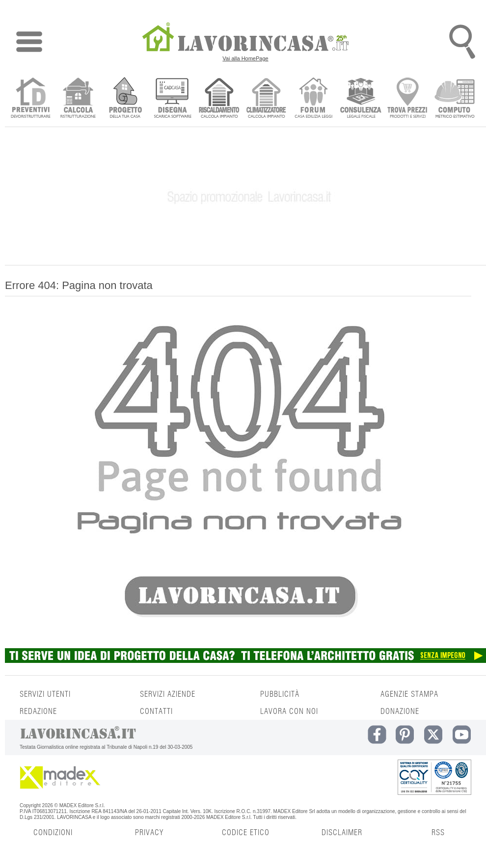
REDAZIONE (38, 711)
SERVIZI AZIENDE (168, 694)
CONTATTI (156, 711)
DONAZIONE (400, 711)
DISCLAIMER (342, 833)
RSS (438, 833)
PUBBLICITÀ (280, 694)
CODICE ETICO (246, 833)
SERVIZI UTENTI (45, 694)
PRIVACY (149, 833)
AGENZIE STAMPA (409, 694)
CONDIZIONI (53, 833)
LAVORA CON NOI (289, 711)
